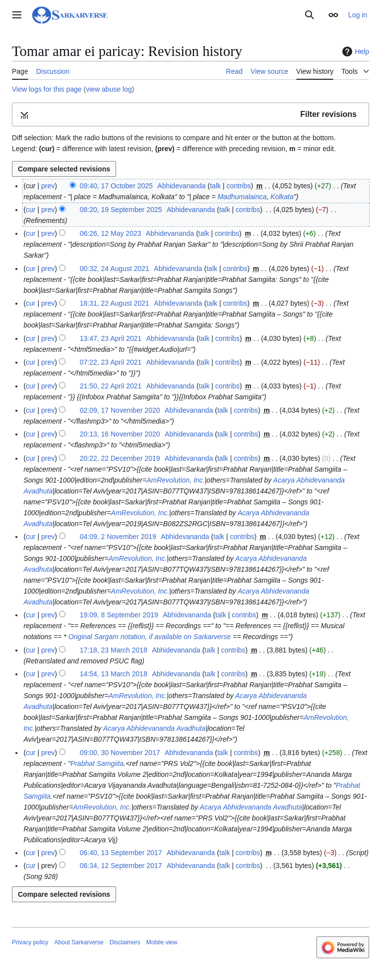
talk (215, 186)
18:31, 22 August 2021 (115, 303)
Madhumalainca (242, 197)
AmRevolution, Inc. (176, 480)
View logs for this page (47, 89)
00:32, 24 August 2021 (115, 269)
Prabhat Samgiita (97, 763)
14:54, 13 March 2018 (114, 674)
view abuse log (109, 89)
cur (31, 210)
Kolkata (282, 197)
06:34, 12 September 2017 (121, 866)
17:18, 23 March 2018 (114, 650)
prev (48, 186)
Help (354, 52)
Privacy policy (30, 942)
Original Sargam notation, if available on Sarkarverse (150, 637)
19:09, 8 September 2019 (119, 615)
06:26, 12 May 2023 (111, 233)
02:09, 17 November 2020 (120, 410)
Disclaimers (125, 942)
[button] (190, 115)
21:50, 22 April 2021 (111, 386)
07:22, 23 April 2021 (111, 362)
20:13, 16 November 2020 (120, 434)
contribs (238, 186)
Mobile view (162, 942)
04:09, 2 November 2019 (118, 537)
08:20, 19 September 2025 (121, 210)
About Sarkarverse (79, 942)
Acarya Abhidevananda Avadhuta (155, 728)
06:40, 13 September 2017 (121, 853)
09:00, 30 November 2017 (120, 753)
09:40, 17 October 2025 (116, 186)
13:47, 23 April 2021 (111, 338)
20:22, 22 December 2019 (120, 458)
